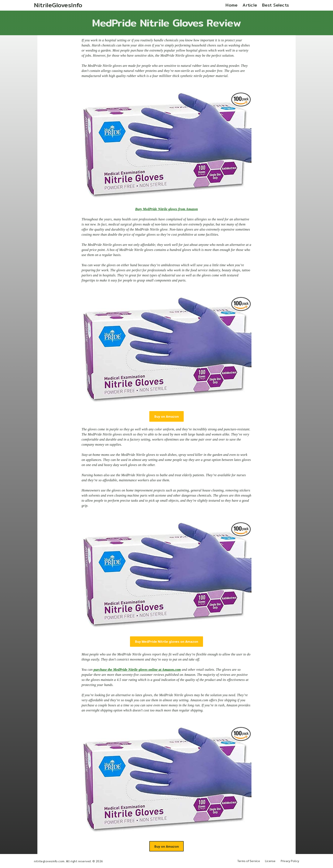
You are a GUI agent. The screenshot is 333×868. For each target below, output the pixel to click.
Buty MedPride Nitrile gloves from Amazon (166, 209)
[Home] (58, 5)
